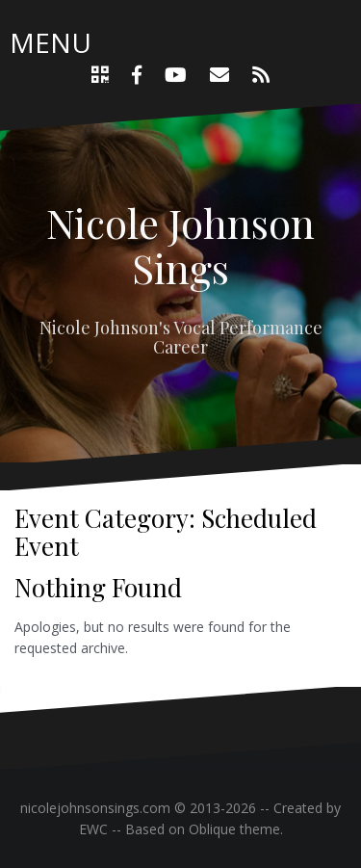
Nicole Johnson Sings (180, 245)
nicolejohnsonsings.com (95, 808)
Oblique (212, 829)
